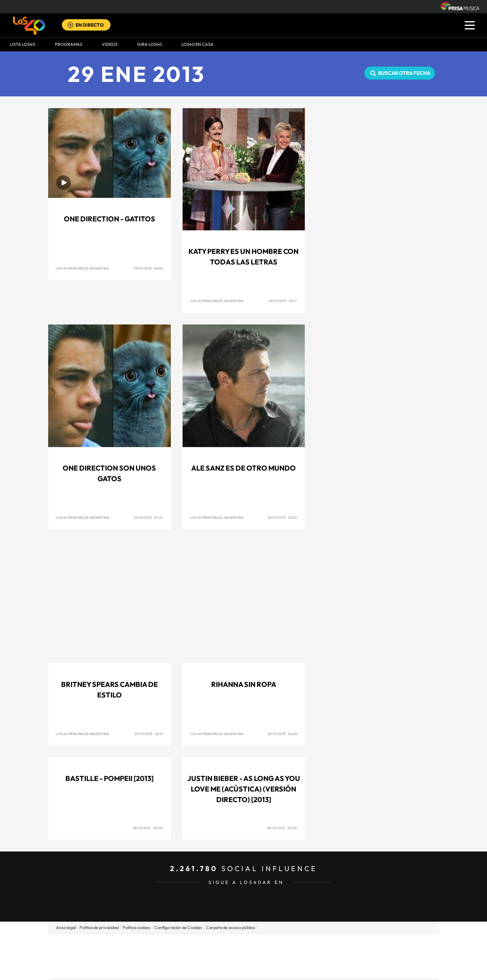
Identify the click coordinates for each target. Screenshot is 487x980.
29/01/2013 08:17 (283, 301)
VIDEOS (110, 44)
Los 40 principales (191, 945)
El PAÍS (154, 945)
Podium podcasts (226, 968)
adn (354, 945)
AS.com (328, 945)
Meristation (365, 968)
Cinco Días (260, 957)
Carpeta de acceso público (231, 927)
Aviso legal (66, 927)
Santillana (228, 945)
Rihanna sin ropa (244, 684)
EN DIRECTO (90, 25)
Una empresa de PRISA (84, 951)
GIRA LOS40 (149, 44)
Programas (69, 44)
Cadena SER (303, 945)
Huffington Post (164, 957)
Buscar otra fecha (404, 73)
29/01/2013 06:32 (282, 517)
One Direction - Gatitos (110, 219)
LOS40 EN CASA (197, 44)
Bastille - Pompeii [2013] (110, 778)
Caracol (383, 945)
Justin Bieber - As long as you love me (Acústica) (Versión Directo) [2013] (244, 789)
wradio (230, 957)
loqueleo (327, 968)
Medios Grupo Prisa (84, 970)
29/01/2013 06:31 (149, 734)
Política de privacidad (99, 927)
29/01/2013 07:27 (148, 517)
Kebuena (376, 957)
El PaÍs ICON (260, 968)
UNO (208, 957)
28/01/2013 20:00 (148, 828)
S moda (292, 968)
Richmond (149, 968)
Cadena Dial (290, 957)
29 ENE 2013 (137, 74)
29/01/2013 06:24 (282, 734)
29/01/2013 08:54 (148, 268)
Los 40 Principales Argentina (82, 268)
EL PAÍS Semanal (319, 957)
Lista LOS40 (23, 44)
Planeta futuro (348, 957)
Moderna (187, 968)
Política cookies (137, 927)
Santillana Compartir (270, 945)
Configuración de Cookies (178, 927)
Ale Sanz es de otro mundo (243, 468)
